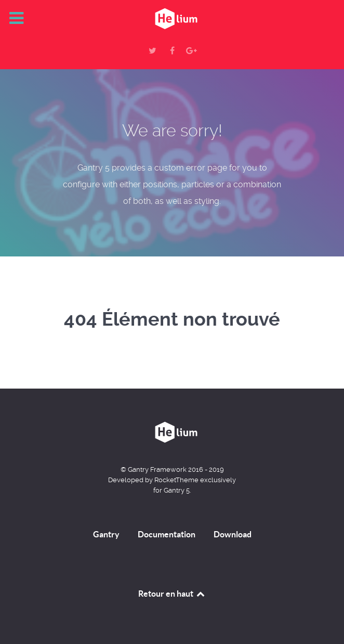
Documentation (167, 534)
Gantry (106, 534)
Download (233, 534)
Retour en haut (172, 594)
